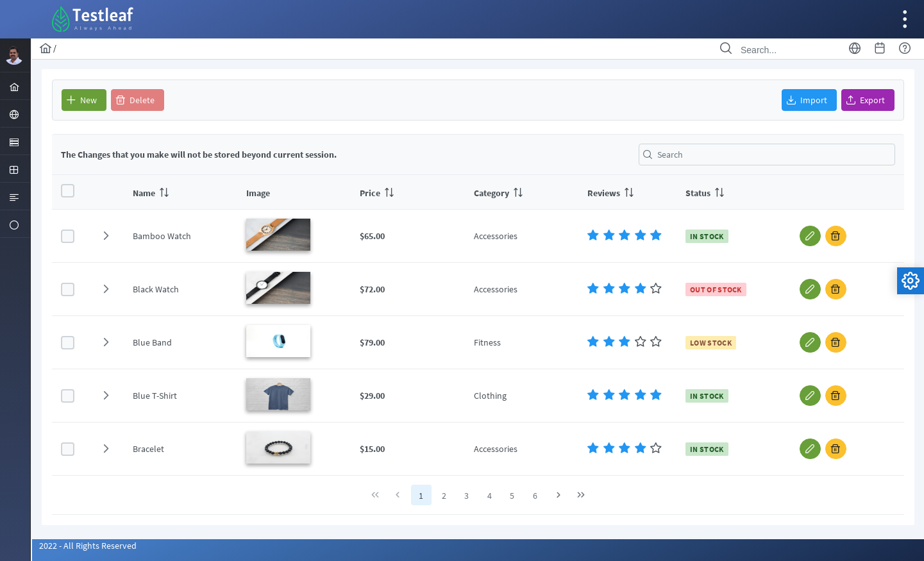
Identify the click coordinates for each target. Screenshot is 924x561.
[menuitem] (16, 86)
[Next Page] (559, 495)
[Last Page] (581, 495)
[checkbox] (68, 191)
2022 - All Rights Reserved (88, 546)
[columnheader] (181, 192)
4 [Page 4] (490, 496)
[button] (84, 100)
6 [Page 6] (535, 496)
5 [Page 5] (512, 496)
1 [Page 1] (421, 496)
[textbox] (767, 155)
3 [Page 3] (466, 496)
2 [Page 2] (444, 496)
